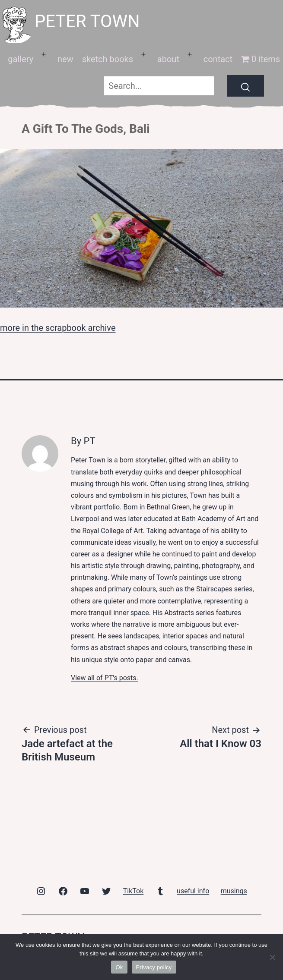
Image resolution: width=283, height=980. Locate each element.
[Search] (245, 86)
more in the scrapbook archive (58, 328)
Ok (119, 967)
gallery (21, 59)
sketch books (108, 59)
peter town (87, 21)
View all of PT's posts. (105, 678)
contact (218, 59)
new (65, 59)
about (168, 59)
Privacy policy (154, 967)
